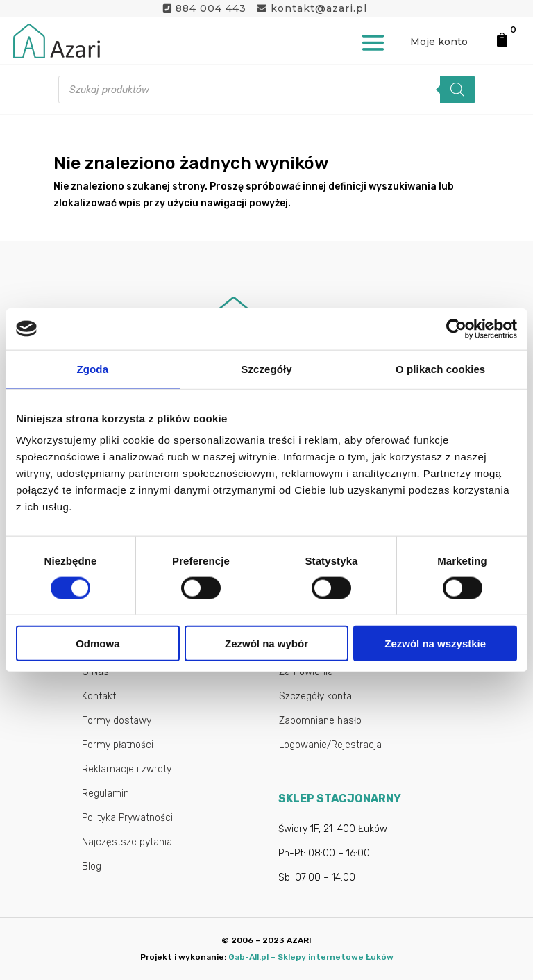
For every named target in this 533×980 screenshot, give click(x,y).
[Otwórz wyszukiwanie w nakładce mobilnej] (266, 90)
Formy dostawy (117, 721)
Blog (92, 866)
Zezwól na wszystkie (435, 643)
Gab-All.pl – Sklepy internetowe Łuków (311, 957)
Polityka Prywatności (127, 818)
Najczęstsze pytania (127, 842)
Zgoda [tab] (93, 368)
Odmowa (98, 643)
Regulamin (105, 794)
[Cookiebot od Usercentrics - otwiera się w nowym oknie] (456, 329)
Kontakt (99, 696)
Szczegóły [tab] (266, 368)
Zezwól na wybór (266, 643)
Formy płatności (118, 745)
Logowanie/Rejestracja (330, 745)
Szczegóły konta (315, 696)
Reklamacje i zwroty (127, 769)
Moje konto (439, 42)
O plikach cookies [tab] (440, 368)
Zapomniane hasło (320, 721)
